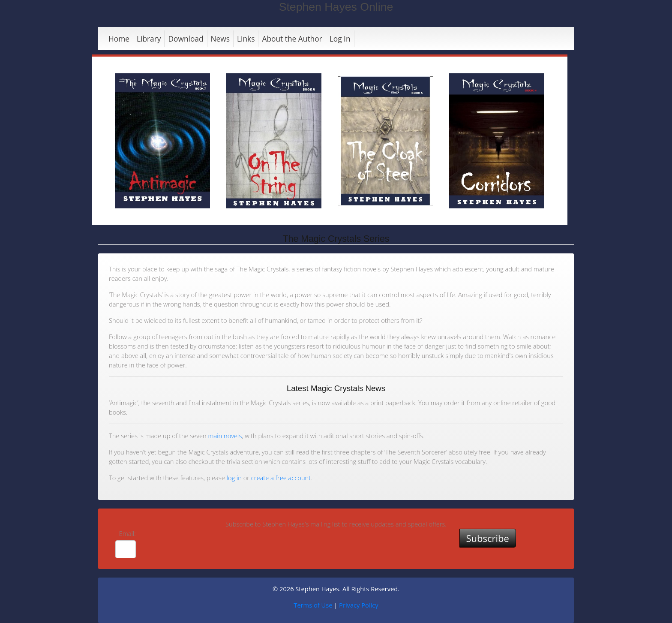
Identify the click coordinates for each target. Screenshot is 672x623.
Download (186, 39)
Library (149, 39)
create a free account (281, 478)
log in (234, 478)
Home (119, 39)
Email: (127, 533)
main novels (225, 436)
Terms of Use (313, 605)
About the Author (292, 39)
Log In (340, 39)
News (220, 39)
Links (246, 39)
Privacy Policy (359, 605)
